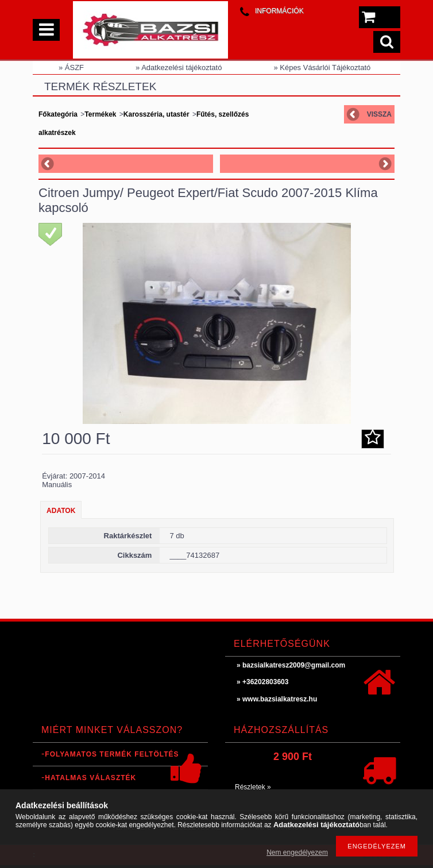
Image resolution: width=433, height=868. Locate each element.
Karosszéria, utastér (156, 114)
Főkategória (58, 114)
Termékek (100, 114)
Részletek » (253, 787)
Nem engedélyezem (297, 852)
